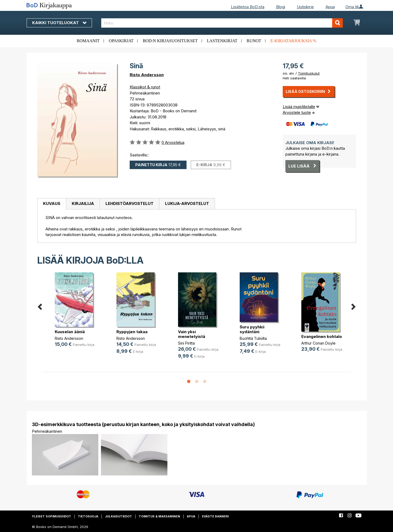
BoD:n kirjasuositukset (170, 41)
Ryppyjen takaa (132, 332)
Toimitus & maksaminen (159, 516)
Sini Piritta (186, 343)
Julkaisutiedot (119, 516)
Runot (254, 41)
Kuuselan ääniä (70, 332)
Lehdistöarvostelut (130, 203)
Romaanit (88, 41)
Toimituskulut (309, 73)
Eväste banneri (215, 516)
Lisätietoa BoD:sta (248, 7)
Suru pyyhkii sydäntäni (252, 329)
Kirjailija (83, 203)
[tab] (52, 204)
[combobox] (222, 23)
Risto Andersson (147, 75)
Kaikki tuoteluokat (59, 23)
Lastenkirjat (222, 41)
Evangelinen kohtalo (322, 336)
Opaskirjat (121, 41)
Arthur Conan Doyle (318, 343)
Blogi (281, 7)
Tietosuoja (88, 516)
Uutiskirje (305, 7)
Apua (330, 7)
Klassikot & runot (145, 87)
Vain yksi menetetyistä (192, 334)
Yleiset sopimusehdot (52, 516)
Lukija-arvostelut (187, 203)
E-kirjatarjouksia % (293, 41)
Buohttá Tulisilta (253, 338)
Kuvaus (52, 203)
